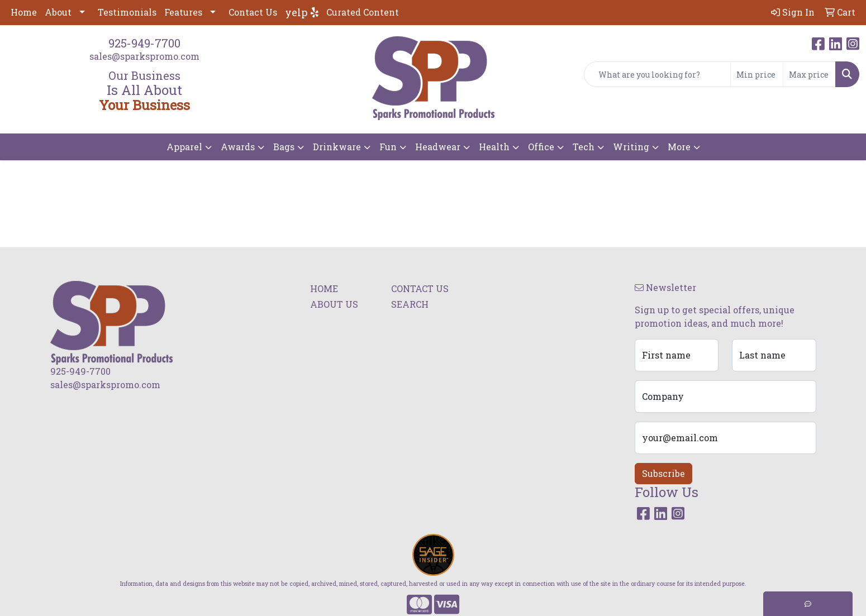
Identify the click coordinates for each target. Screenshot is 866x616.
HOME (324, 288)
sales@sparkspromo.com (144, 56)
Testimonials (127, 12)
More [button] (679, 147)
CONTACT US (420, 288)
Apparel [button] (184, 147)
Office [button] (541, 147)
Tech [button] (584, 147)
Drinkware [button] (337, 147)
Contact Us (253, 12)
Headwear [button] (438, 147)
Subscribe (663, 473)
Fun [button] (388, 147)
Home (24, 12)
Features (183, 12)
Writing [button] (631, 147)
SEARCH (410, 304)
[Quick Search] (657, 74)
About (58, 12)
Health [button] (494, 147)
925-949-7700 (144, 43)
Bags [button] (284, 147)
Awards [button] (238, 147)
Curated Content (363, 12)
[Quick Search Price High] (809, 74)
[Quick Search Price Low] (757, 74)
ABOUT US (334, 304)
